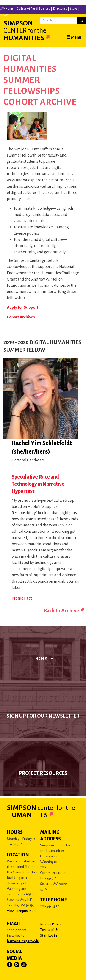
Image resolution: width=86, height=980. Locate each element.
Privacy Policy (51, 924)
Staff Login (49, 935)
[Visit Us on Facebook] (10, 965)
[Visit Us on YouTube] (24, 965)
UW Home (7, 9)
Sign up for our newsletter (43, 716)
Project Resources (43, 773)
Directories (60, 9)
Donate (43, 659)
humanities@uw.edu (23, 941)
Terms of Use (50, 930)
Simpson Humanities (32, 30)
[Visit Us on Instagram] (17, 965)
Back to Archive (61, 611)
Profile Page (22, 598)
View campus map (21, 911)
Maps (74, 9)
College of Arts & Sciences (33, 9)
